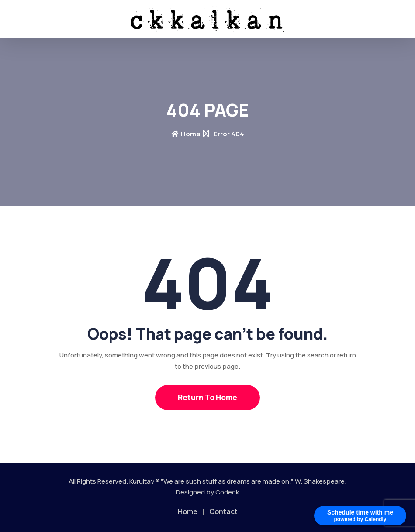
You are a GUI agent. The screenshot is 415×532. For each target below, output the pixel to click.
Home (186, 134)
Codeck (227, 492)
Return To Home (207, 397)
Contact (223, 511)
